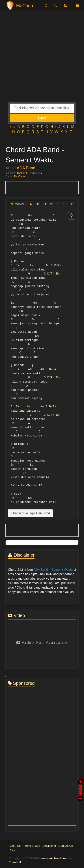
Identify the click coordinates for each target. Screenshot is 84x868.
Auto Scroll (80, 784)
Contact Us (66, 846)
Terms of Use (31, 846)
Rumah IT (15, 862)
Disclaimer (49, 846)
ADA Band (26, 168)
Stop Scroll (80, 795)
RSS (12, 850)
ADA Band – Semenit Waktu (53, 570)
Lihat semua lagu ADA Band (30, 513)
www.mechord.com (54, 858)
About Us (15, 846)
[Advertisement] (42, 60)
